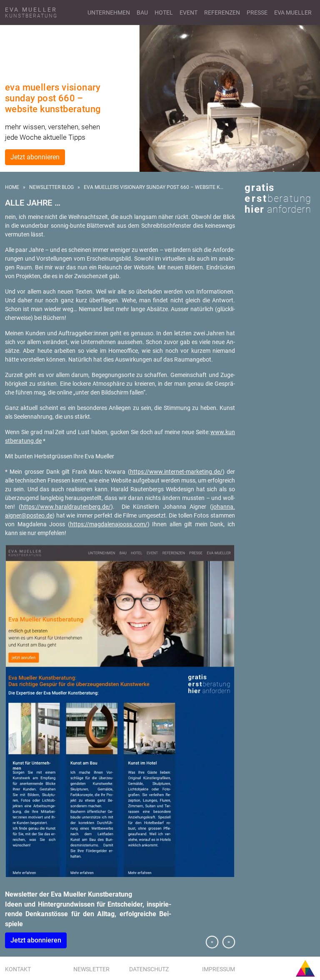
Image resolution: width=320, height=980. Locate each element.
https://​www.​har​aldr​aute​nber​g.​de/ (66, 507)
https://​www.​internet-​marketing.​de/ (176, 472)
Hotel (164, 13)
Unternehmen (109, 13)
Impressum (219, 969)
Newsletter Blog (51, 187)
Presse (257, 13)
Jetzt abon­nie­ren (36, 940)
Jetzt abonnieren (35, 157)
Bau (142, 13)
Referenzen (222, 13)
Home (12, 187)
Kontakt (18, 969)
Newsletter (91, 969)
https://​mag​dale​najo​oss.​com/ (109, 524)
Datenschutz (149, 969)
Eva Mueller (293, 13)
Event (189, 13)
